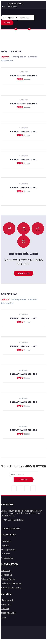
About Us (6, 571)
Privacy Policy (8, 579)
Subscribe (23, 480)
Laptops (5, 299)
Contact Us (7, 575)
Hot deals (6, 541)
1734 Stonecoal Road (13, 520)
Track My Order (9, 613)
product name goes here (23, 103)
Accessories (7, 303)
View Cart (6, 604)
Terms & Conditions (11, 588)
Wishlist (5, 609)
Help (3, 617)
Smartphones (19, 299)
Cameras (33, 299)
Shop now (24, 273)
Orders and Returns (11, 583)
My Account (7, 600)
